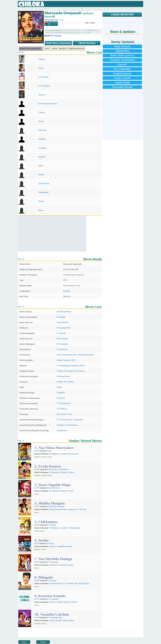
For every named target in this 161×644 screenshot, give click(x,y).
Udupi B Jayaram (63, 360)
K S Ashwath (43, 77)
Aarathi (70, 491)
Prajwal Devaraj (122, 73)
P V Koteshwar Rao (64, 420)
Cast (47, 49)
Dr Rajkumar (54, 454)
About (24, 642)
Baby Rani (42, 130)
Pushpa (41, 175)
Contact (43, 642)
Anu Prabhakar (122, 69)
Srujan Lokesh (122, 78)
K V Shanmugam (63, 366)
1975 (38, 488)
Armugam (61, 425)
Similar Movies (77, 49)
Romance (37, 457)
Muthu (82, 366)
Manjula (71, 472)
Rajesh (41, 68)
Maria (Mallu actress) (122, 55)
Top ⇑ (21, 52)
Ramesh (69, 546)
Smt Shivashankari (64, 312)
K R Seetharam (72, 425)
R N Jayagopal (62, 339)
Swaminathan (78, 420)
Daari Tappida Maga (54, 485)
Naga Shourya (122, 46)
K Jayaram (61, 398)
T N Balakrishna (74, 528)
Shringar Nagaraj (63, 602)
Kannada (67, 291)
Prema (41, 210)
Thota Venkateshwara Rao (67, 355)
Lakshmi (64, 454)
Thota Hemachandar (86, 355)
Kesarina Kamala (52, 596)
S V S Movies (62, 409)
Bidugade (46, 577)
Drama (61, 20)
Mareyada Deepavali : (31, 49)
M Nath (60, 382)
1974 (38, 469)
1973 (38, 580)
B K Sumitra (69, 371)
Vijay (49, 451)
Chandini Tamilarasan (122, 60)
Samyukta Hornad (122, 87)
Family (44, 475)
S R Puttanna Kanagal (56, 506)
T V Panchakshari (64, 403)
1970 (38, 543)
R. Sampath (56, 36)
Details (63, 49)
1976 (38, 451)
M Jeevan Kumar (63, 376)
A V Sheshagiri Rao (55, 618)
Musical (44, 457)
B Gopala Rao (62, 349)
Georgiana (42, 148)
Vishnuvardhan (68, 620)
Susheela (42, 157)
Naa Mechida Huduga (55, 559)
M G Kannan (69, 382)
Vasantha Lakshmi (55, 614)
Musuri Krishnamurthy (58, 509)
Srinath (70, 565)
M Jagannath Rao (63, 328)
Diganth (122, 64)
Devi (73, 360)
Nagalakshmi (43, 192)
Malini (41, 166)
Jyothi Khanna (44, 183)
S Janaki (60, 371)
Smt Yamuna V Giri (64, 414)
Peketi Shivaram (53, 488)
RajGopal (75, 366)
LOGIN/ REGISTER (122, 15)
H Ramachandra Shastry (48, 104)
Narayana (71, 509)
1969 (38, 525)
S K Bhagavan (63, 469)
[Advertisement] (52, 234)
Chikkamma (48, 522)
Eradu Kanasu (50, 466)
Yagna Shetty (122, 82)
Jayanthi (63, 528)
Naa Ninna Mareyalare (56, 448)
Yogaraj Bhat (122, 51)
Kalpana (42, 59)
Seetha (43, 540)
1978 (38, 618)
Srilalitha (42, 139)
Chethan (42, 112)
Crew (55, 49)
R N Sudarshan (44, 86)
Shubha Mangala (52, 503)
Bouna (59, 387)
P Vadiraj (51, 543)
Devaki (41, 201)
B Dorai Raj (52, 469)
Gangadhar (61, 393)
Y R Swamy (52, 580)
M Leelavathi (73, 454)
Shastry (41, 121)
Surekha (74, 602)
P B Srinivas (80, 371)
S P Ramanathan (56, 583)
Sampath (42, 95)
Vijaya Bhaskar (63, 322)
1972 (65, 280)
